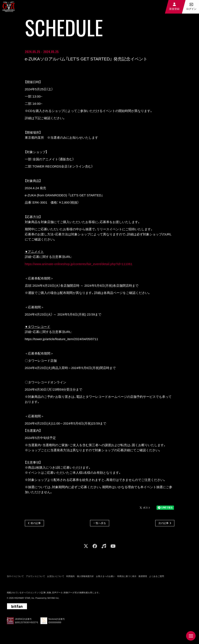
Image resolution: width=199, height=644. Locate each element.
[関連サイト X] (86, 547)
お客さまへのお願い (106, 577)
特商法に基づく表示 (127, 577)
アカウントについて (35, 577)
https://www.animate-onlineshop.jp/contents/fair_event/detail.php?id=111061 (79, 265)
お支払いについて (56, 577)
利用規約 (71, 577)
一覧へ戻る (100, 524)
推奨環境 (143, 577)
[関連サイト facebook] (95, 547)
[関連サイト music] (104, 547)
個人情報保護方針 (85, 577)
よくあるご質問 (157, 577)
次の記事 (164, 524)
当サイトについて (15, 577)
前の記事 (36, 524)
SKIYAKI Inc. (53, 599)
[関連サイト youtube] (113, 547)
